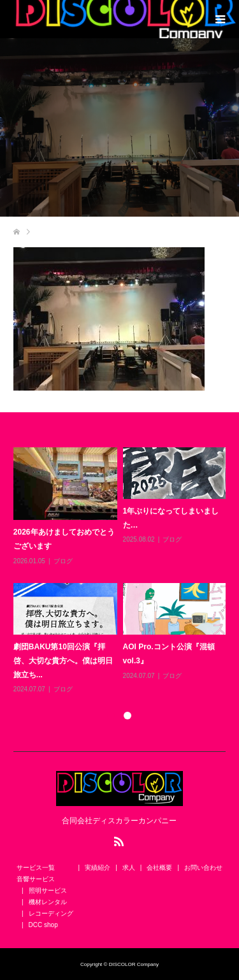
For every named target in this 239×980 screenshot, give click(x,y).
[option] (123, 571)
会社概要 (159, 868)
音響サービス (36, 879)
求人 (129, 868)
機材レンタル (48, 902)
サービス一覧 (36, 868)
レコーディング (51, 913)
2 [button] (127, 716)
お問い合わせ (203, 868)
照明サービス (48, 890)
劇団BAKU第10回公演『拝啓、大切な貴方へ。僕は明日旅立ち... (63, 660)
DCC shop (43, 925)
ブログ (63, 561)
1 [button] (111, 716)
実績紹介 (98, 868)
